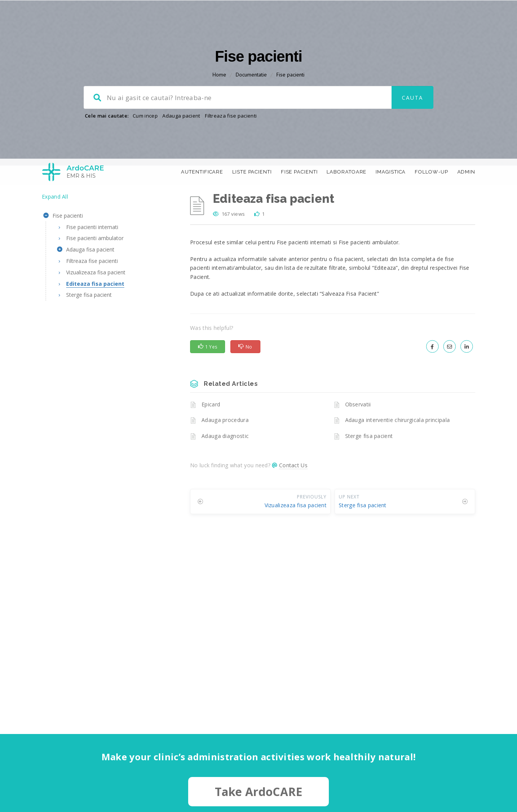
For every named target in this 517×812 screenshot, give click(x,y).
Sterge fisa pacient (369, 470)
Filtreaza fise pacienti (231, 150)
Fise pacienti (290, 108)
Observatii (358, 438)
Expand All (55, 230)
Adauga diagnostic (225, 470)
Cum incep (145, 150)
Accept (418, 780)
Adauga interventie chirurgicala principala (398, 454)
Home (219, 108)
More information (391, 761)
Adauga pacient (181, 150)
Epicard (211, 438)
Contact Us (293, 499)
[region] (418, 761)
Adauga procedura (225, 454)
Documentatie (251, 108)
